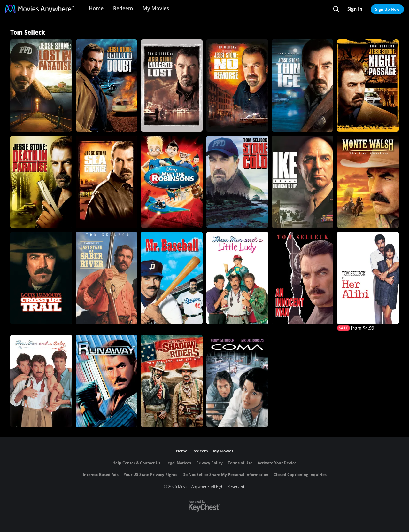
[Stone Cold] (237, 182)
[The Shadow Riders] (172, 381)
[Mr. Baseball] (172, 278)
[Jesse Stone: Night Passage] (368, 86)
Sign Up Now (387, 9)
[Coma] (237, 381)
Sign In (355, 9)
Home (96, 8)
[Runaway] (107, 381)
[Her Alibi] (368, 281)
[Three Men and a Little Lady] (237, 278)
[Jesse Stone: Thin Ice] (303, 86)
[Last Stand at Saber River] (107, 278)
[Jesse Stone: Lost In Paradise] (41, 86)
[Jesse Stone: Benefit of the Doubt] (107, 86)
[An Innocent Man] (303, 278)
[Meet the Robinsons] (172, 182)
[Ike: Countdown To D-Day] (303, 182)
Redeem (123, 8)
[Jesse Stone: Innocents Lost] (172, 86)
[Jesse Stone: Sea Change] (107, 182)
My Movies (156, 8)
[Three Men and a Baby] (41, 381)
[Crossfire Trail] (41, 278)
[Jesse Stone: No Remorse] (237, 86)
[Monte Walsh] (368, 182)
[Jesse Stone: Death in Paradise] (41, 182)
